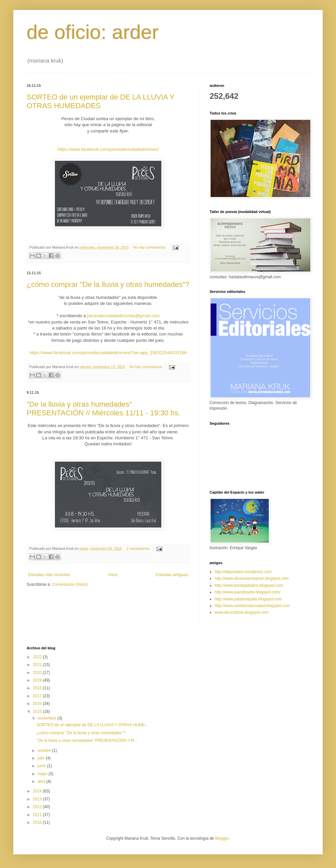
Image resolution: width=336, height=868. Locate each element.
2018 (38, 688)
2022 (38, 657)
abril (42, 781)
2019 (38, 680)
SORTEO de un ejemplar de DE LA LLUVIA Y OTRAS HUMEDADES (100, 101)
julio (42, 758)
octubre (45, 751)
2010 (38, 822)
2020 (38, 673)
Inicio (113, 575)
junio (42, 766)
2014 (38, 791)
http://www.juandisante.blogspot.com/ (248, 592)
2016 (38, 704)
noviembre (47, 718)
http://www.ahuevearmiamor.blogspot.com (252, 578)
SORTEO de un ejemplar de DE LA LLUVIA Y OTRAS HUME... (92, 725)
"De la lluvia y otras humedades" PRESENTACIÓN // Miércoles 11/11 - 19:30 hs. (103, 409)
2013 (38, 799)
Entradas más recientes (49, 575)
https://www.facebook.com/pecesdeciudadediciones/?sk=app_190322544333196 (108, 353)
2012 (38, 807)
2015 (38, 712)
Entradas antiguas (172, 575)
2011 (38, 815)
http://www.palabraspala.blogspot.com (248, 599)
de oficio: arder (93, 32)
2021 (38, 665)
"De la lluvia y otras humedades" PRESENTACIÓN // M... (87, 741)
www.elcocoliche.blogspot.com (242, 612)
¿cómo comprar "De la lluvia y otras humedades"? (108, 284)
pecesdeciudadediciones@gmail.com (123, 316)
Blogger (222, 838)
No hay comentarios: (150, 247)
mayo (43, 774)
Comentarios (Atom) (70, 584)
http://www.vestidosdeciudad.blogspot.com (252, 606)
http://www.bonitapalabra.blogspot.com (249, 585)
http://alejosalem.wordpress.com (243, 572)
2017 (38, 696)
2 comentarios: (139, 548)
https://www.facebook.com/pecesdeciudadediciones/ (108, 149)
